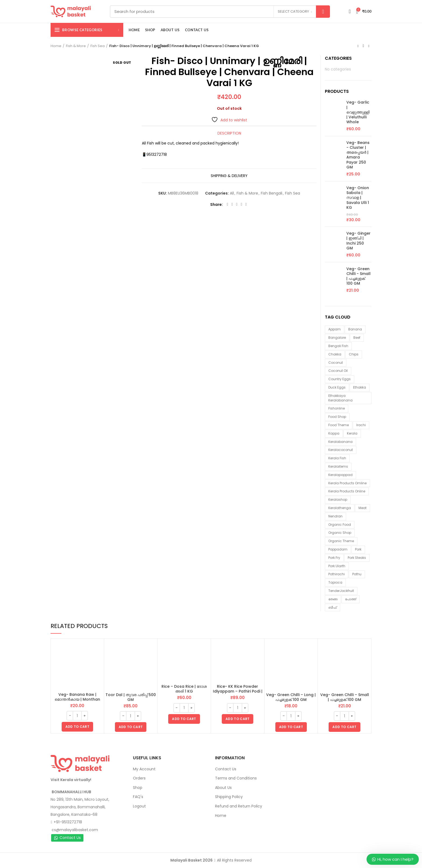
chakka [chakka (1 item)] (335, 354)
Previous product (358, 46)
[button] (77, 727)
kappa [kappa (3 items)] (334, 433)
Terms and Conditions (236, 778)
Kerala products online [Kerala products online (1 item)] (347, 491)
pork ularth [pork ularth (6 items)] (337, 566)
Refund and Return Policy (239, 806)
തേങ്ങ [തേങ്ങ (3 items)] (333, 599)
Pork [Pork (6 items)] (358, 549)
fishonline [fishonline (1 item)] (337, 408)
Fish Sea (98, 46)
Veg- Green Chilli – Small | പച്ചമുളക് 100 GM (345, 697)
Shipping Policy (229, 797)
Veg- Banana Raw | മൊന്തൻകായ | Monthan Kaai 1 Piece (77, 699)
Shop (138, 788)
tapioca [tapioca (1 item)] (335, 582)
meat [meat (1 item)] (363, 508)
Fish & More (76, 46)
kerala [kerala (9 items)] (352, 433)
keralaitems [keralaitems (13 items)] (338, 466)
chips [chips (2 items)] (354, 354)
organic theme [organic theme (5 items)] (341, 541)
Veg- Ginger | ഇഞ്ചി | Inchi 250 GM (358, 241)
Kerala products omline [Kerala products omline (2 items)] (347, 483)
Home (56, 46)
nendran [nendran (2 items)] (335, 516)
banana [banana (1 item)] (355, 329)
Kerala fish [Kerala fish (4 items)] (337, 458)
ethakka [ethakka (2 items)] (360, 387)
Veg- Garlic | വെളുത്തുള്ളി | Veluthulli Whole (358, 112)
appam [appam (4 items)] (335, 329)
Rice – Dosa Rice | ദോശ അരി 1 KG (184, 689)
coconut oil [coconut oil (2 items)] (338, 371)
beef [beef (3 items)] (357, 338)
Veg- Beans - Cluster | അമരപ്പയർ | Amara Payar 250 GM (358, 155)
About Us (223, 788)
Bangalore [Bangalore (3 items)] (337, 338)
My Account (144, 769)
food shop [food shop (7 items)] (337, 417)
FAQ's (138, 797)
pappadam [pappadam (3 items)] (338, 549)
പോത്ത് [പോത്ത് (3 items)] (351, 599)
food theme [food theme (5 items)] (339, 425)
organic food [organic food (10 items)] (340, 525)
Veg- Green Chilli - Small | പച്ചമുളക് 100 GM (358, 276)
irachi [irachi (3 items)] (361, 425)
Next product (369, 46)
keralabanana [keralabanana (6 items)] (340, 442)
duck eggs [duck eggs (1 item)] (337, 387)
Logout (139, 806)
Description (229, 133)
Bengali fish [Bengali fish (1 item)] (338, 346)
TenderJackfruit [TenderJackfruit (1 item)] (341, 591)
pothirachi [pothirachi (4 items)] (337, 574)
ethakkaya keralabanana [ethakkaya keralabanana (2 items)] (340, 398)
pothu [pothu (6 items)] (357, 574)
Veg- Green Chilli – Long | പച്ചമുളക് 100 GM (291, 697)
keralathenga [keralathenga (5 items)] (340, 508)
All (232, 193)
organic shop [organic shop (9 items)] (340, 533)
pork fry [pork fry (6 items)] (334, 558)
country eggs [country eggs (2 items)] (340, 379)
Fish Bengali (272, 193)
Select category (293, 11)
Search (323, 12)
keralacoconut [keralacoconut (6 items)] (341, 450)
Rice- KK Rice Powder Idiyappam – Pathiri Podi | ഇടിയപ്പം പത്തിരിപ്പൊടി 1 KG (238, 691)
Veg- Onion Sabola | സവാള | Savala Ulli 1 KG (358, 198)
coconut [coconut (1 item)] (336, 363)
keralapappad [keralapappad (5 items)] (340, 475)
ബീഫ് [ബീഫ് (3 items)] (333, 607)
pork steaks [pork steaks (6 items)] (357, 558)
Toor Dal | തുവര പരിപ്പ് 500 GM (131, 697)
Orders (139, 778)
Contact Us (67, 838)
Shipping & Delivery (229, 176)
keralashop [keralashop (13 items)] (338, 500)
